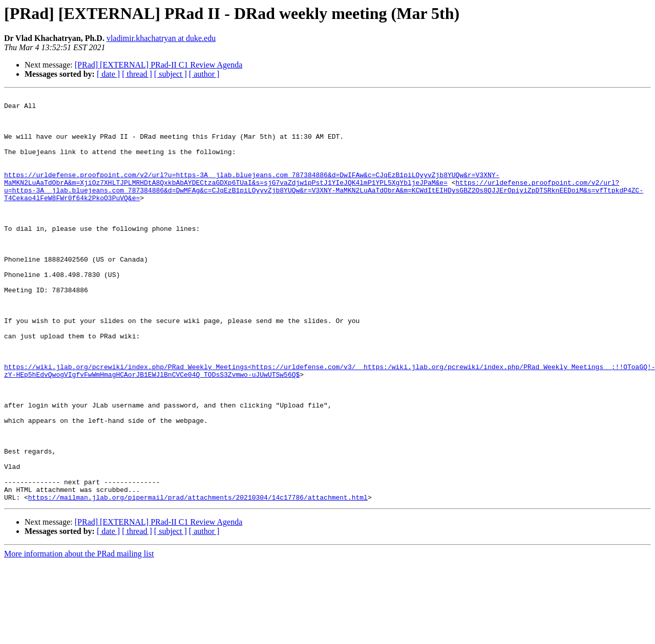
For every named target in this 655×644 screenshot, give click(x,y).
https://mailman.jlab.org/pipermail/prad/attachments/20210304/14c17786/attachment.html (198, 578)
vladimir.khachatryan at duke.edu (161, 38)
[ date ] (108, 74)
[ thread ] (137, 74)
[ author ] (204, 74)
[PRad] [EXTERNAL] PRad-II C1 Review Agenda (159, 65)
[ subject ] (171, 74)
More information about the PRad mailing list (79, 635)
